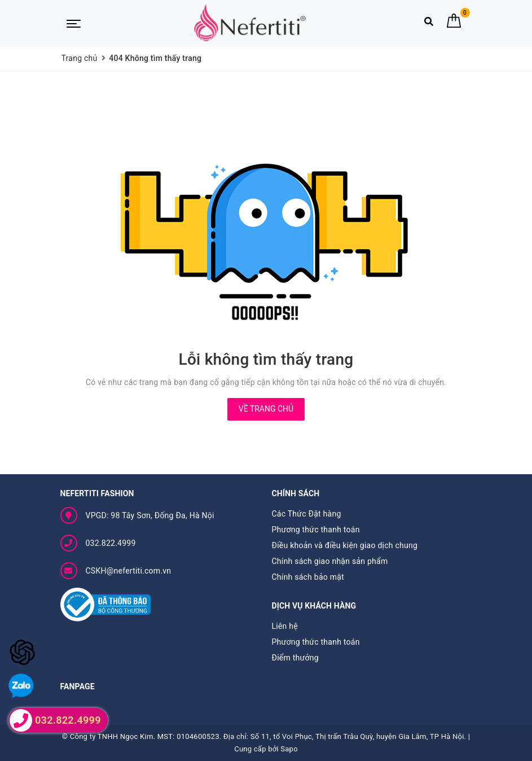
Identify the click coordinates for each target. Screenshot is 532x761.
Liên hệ (285, 626)
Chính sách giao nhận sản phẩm (330, 561)
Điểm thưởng (295, 658)
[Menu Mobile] (74, 23)
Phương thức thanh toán (316, 530)
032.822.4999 (111, 543)
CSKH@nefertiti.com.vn (129, 571)
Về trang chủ (266, 409)
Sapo (289, 749)
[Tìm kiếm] (429, 24)
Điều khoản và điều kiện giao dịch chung (345, 545)
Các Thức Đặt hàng (307, 514)
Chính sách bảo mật (308, 577)
